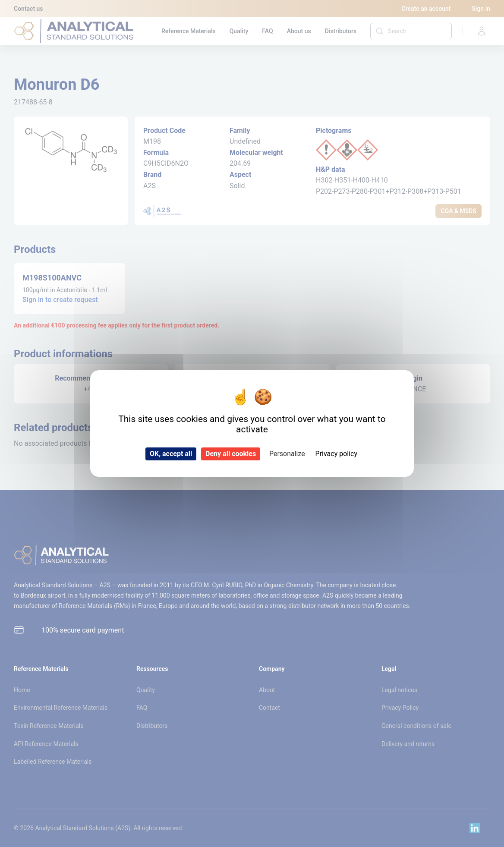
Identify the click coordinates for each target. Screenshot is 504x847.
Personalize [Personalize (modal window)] (287, 454)
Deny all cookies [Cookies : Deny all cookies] (231, 454)
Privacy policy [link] (337, 454)
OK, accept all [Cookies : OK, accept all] (171, 454)
